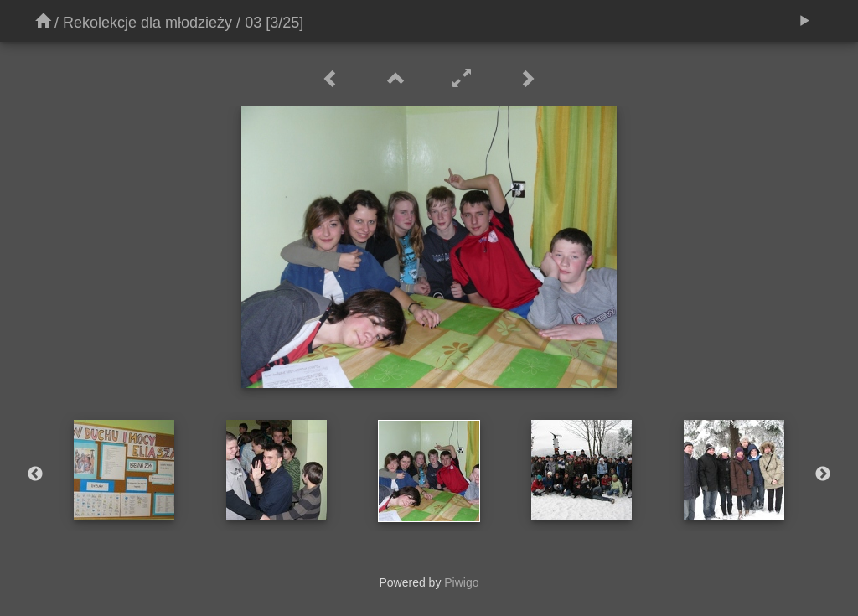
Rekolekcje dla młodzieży (147, 23)
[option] (124, 470)
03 (253, 23)
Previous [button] (35, 474)
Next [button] (823, 474)
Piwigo (461, 582)
